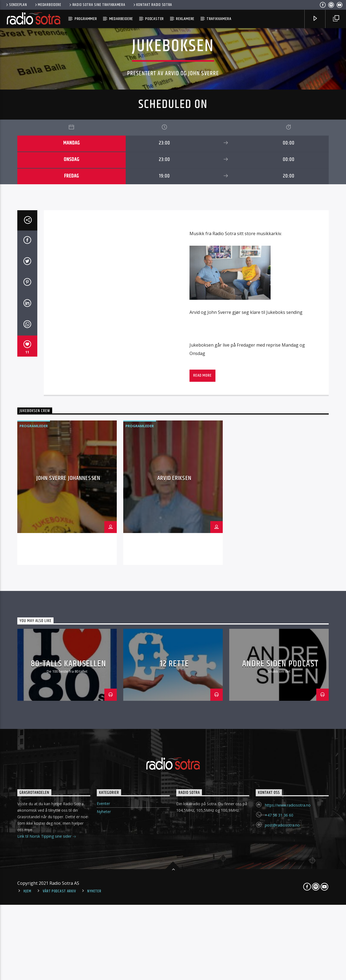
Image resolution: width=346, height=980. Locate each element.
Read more (202, 667)
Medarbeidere (48, 5)
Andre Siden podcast (280, 956)
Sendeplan (16, 5)
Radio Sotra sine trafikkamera (97, 5)
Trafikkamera (219, 19)
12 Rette (174, 956)
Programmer (86, 19)
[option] (67, 785)
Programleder (34, 718)
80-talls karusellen (68, 956)
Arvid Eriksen (174, 770)
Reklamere (185, 19)
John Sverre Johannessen (68, 770)
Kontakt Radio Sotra (152, 5)
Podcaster (154, 19)
